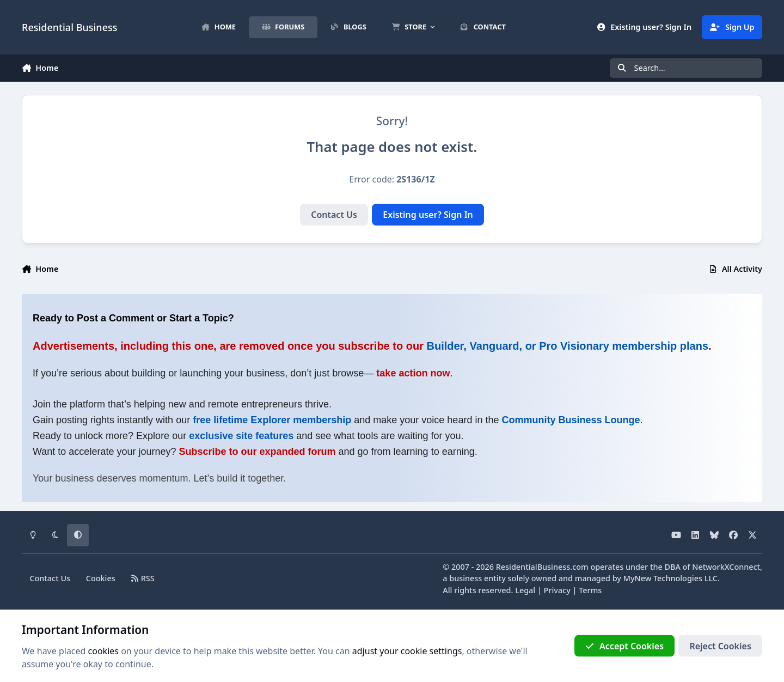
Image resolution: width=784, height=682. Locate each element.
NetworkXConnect (726, 567)
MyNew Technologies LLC (670, 578)
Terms (590, 590)
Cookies (101, 578)
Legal (525, 590)
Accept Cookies (624, 646)
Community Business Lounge (571, 420)
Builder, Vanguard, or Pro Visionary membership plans (568, 346)
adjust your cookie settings (407, 651)
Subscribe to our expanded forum (257, 452)
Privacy (557, 590)
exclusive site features (241, 436)
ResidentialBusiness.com (542, 567)
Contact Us (334, 215)
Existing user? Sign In (428, 215)
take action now (413, 373)
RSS (143, 578)
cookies (103, 651)
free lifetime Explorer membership (272, 420)
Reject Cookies (720, 646)
